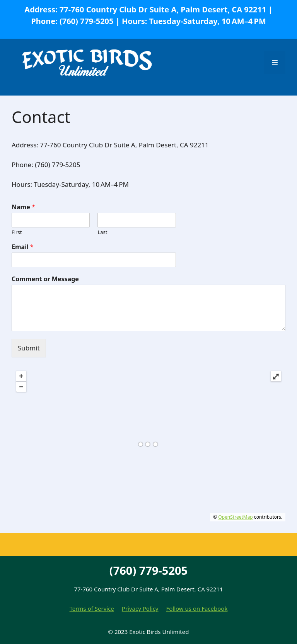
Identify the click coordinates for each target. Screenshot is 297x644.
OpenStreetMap (235, 517)
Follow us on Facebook (197, 608)
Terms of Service (92, 608)
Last (102, 232)
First (17, 232)
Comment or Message (45, 279)
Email (23, 247)
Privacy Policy (140, 608)
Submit (29, 348)
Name (23, 207)
